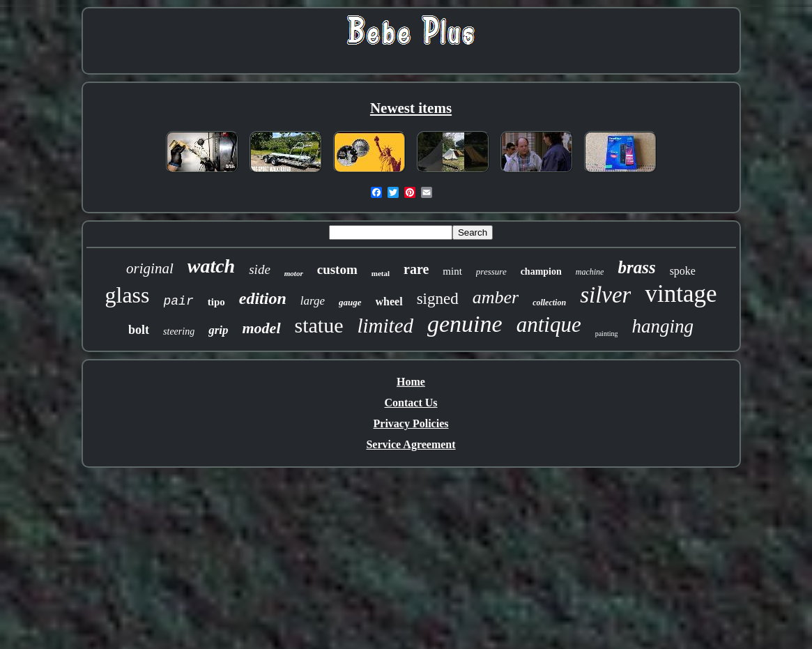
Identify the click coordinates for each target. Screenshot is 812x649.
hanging (662, 326)
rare (416, 269)
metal (381, 273)
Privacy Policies (411, 423)
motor (294, 273)
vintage (681, 294)
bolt (139, 330)
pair (179, 301)
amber (496, 297)
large (313, 301)
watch (211, 266)
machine (590, 272)
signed (438, 299)
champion (541, 272)
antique (549, 324)
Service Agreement (411, 444)
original (150, 268)
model (262, 328)
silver (605, 295)
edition (263, 298)
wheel (389, 301)
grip (218, 330)
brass (636, 267)
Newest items (411, 108)
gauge (350, 302)
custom (337, 269)
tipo (216, 302)
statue (319, 325)
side (260, 269)
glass (128, 295)
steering (179, 331)
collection (549, 303)
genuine (465, 324)
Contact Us (411, 403)
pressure (491, 272)
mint (452, 271)
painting (607, 334)
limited (385, 326)
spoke (683, 271)
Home (411, 382)
